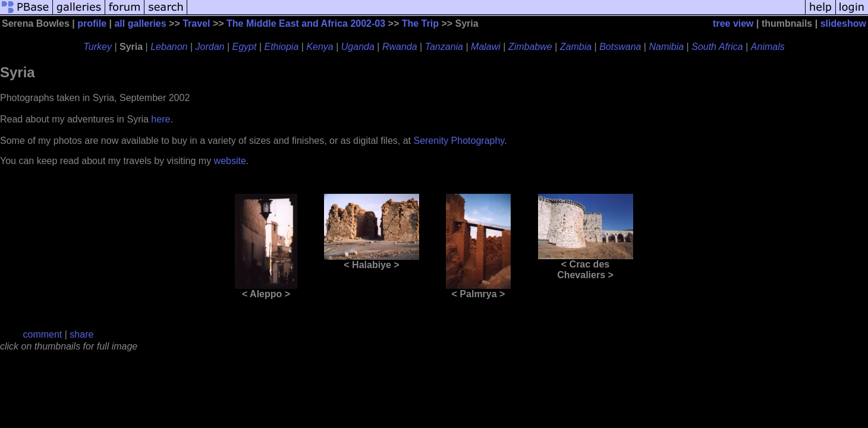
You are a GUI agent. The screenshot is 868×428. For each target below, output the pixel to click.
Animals (768, 47)
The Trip (420, 23)
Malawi (486, 47)
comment (43, 334)
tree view (733, 23)
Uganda (358, 47)
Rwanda (400, 47)
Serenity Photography (459, 141)
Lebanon (169, 47)
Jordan (210, 47)
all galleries (140, 23)
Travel (196, 23)
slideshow (843, 23)
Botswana (620, 47)
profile (92, 23)
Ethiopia (282, 47)
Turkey (98, 47)
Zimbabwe (530, 47)
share (81, 334)
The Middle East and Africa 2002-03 (306, 23)
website (230, 161)
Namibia (666, 47)
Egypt (245, 47)
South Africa (717, 47)
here (161, 119)
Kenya (320, 47)
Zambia (576, 47)
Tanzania (444, 47)
